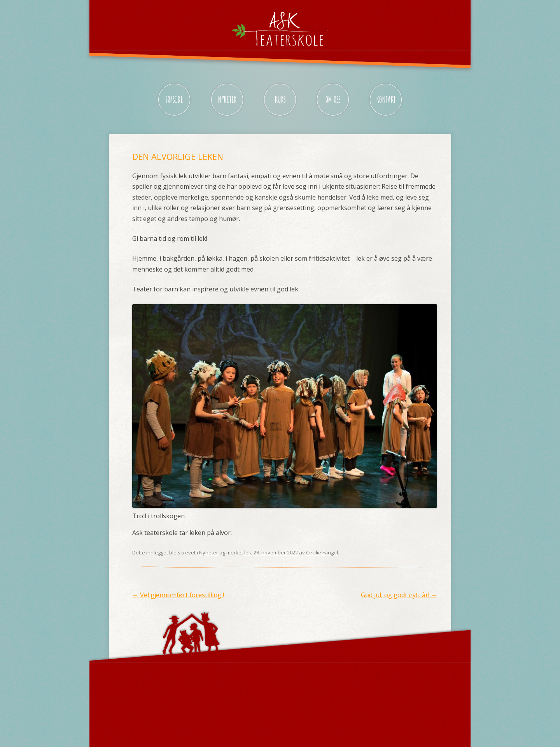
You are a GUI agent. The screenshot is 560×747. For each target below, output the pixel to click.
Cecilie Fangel (322, 552)
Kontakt (386, 99)
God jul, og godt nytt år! (399, 595)
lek (248, 552)
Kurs (280, 99)
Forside (174, 99)
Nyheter (227, 99)
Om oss (333, 99)
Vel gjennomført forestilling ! (178, 595)
